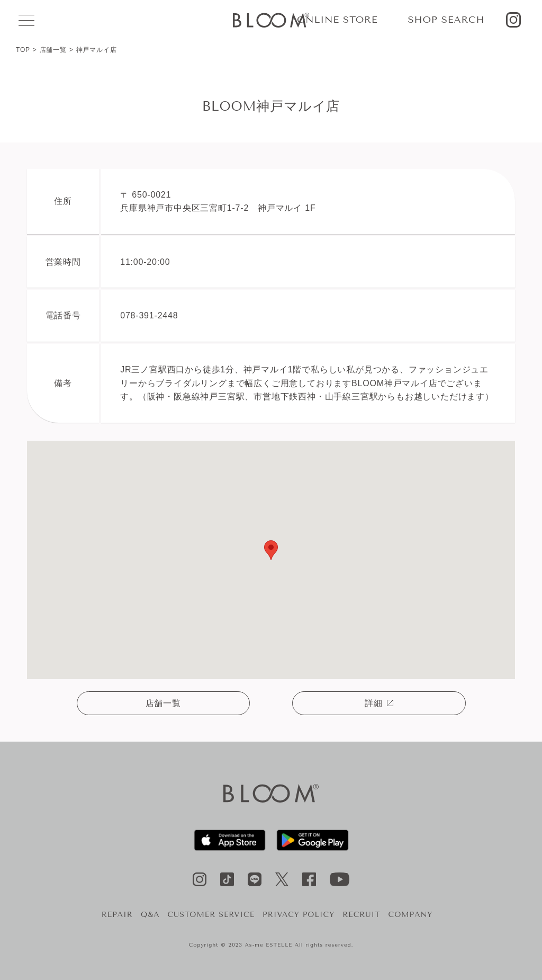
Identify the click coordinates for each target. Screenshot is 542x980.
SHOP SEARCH (446, 20)
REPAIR (117, 915)
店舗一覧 (53, 50)
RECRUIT (361, 915)
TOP (23, 50)
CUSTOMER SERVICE (211, 915)
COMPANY (411, 915)
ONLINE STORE (337, 20)
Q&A (150, 915)
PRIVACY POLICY (299, 915)
